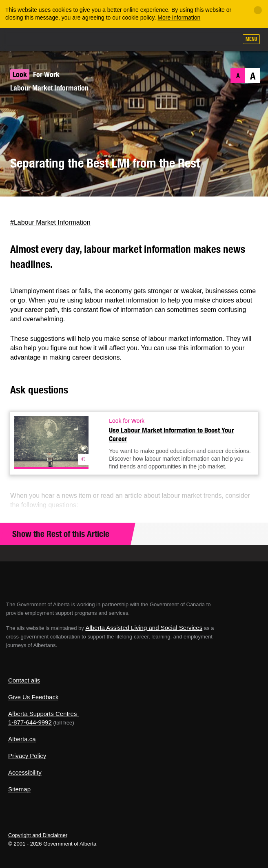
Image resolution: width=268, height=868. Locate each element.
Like (208, 40)
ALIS (50, 39)
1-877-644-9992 (30, 722)
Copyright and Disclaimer (38, 835)
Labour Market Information (49, 88)
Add (188, 40)
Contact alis (24, 680)
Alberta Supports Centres (42, 714)
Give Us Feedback (33, 697)
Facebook (26, 208)
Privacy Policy (27, 756)
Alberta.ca (22, 739)
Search (228, 40)
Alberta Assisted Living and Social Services (144, 628)
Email (59, 208)
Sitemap (19, 789)
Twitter (10, 208)
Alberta (22, 39)
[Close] (258, 10)
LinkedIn (43, 208)
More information (179, 18)
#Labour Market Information (50, 222)
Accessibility (25, 772)
